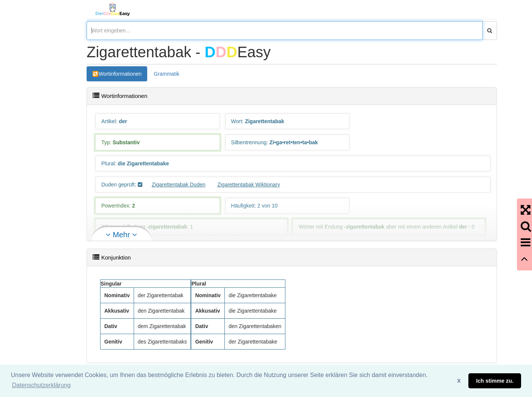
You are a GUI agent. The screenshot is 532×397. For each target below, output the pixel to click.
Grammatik (166, 74)
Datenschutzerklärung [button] (41, 385)
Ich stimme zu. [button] (495, 381)
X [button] (459, 381)
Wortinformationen (120, 74)
